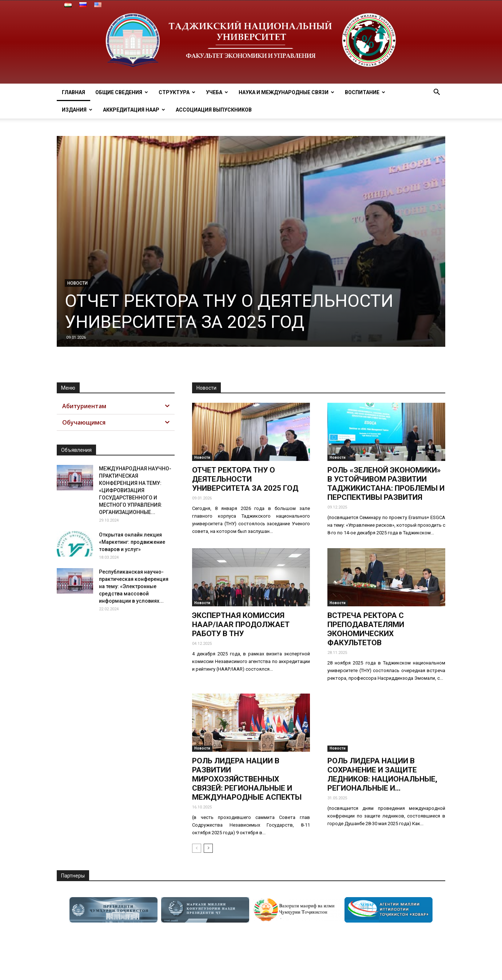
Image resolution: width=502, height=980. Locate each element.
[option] (113, 910)
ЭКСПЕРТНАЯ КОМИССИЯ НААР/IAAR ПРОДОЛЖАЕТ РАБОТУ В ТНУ (241, 624)
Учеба (217, 92)
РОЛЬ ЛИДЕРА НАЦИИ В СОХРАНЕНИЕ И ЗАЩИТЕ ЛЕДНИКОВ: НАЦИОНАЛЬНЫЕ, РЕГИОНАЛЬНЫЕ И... (382, 774)
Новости (77, 283)
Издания (77, 110)
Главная (73, 92)
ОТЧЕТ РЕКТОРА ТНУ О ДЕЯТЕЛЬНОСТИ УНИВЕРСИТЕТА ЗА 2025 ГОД (229, 311)
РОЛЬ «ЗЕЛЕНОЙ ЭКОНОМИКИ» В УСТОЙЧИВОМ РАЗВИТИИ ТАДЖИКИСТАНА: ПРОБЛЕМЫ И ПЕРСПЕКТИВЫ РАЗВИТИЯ (386, 484)
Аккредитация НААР (134, 110)
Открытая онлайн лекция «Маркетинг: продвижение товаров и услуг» (132, 542)
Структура (177, 92)
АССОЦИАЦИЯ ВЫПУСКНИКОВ (214, 110)
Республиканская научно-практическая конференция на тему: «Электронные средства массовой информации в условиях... (134, 586)
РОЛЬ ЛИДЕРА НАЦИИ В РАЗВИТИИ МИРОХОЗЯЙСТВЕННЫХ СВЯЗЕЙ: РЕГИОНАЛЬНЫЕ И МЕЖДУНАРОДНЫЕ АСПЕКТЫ (247, 779)
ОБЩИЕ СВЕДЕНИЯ (122, 92)
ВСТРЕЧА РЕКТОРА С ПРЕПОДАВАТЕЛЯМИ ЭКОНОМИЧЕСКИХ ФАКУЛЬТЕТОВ (366, 629)
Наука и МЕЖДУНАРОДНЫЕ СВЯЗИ (286, 92)
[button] (437, 93)
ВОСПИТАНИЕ (365, 92)
